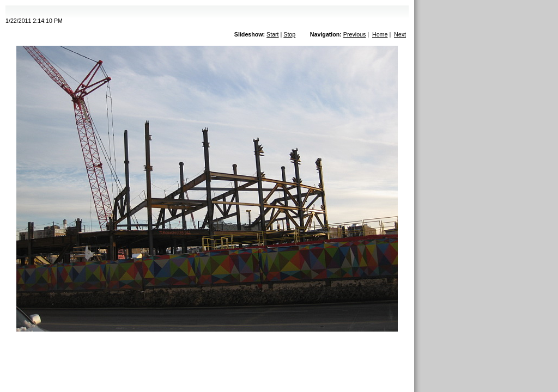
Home (380, 34)
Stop (289, 34)
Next (400, 34)
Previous (354, 34)
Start (273, 34)
